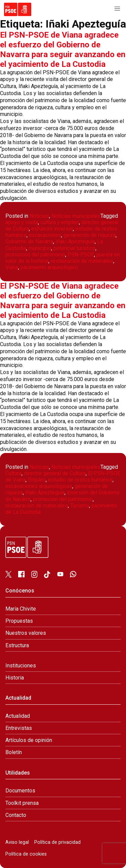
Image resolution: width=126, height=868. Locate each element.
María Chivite (21, 609)
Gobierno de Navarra (29, 241)
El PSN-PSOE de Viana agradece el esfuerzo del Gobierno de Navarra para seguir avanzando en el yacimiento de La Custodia (63, 49)
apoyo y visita (22, 222)
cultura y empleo (60, 222)
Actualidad (18, 716)
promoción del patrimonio (35, 255)
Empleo (37, 480)
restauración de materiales (82, 261)
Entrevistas (19, 728)
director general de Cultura (55, 473)
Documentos (20, 791)
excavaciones (45, 235)
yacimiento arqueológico (49, 267)
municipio (40, 248)
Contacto (16, 815)
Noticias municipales (76, 216)
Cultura (13, 473)
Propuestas (19, 621)
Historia (15, 678)
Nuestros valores (26, 633)
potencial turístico (74, 248)
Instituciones (21, 666)
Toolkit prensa (22, 803)
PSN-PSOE (81, 255)
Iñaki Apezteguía (75, 241)
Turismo (80, 506)
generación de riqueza (90, 235)
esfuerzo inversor (52, 229)
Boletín (14, 752)
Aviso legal (17, 842)
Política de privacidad (57, 842)
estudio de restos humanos (80, 480)
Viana (12, 267)
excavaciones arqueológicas (39, 486)
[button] (117, 9)
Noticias (39, 216)
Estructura (17, 645)
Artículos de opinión (29, 740)
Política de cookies (26, 854)
